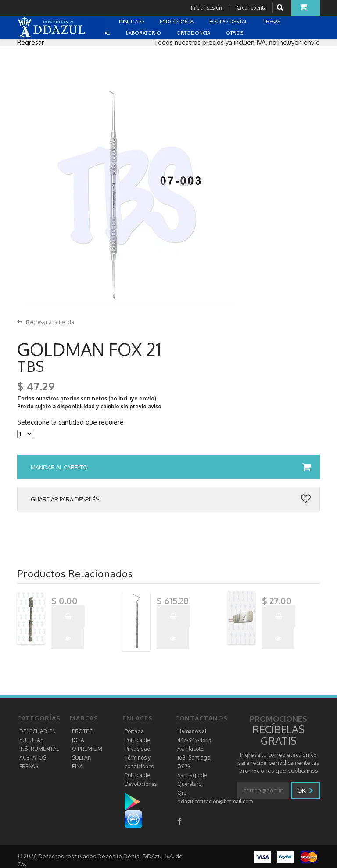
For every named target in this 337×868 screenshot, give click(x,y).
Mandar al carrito (171, 467)
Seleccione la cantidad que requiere (70, 422)
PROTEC (82, 731)
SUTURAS (31, 740)
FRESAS (29, 766)
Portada (134, 731)
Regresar (30, 42)
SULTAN (82, 758)
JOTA (78, 740)
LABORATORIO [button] (144, 33)
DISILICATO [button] (132, 22)
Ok (305, 791)
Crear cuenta (252, 8)
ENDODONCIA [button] (177, 22)
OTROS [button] (235, 33)
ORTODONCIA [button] (194, 33)
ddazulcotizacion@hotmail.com (215, 801)
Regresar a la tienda (46, 322)
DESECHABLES (37, 731)
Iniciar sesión (206, 8)
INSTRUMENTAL (39, 749)
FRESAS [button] (272, 22)
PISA (77, 766)
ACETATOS (33, 758)
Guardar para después (171, 499)
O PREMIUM (87, 749)
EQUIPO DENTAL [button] (229, 22)
